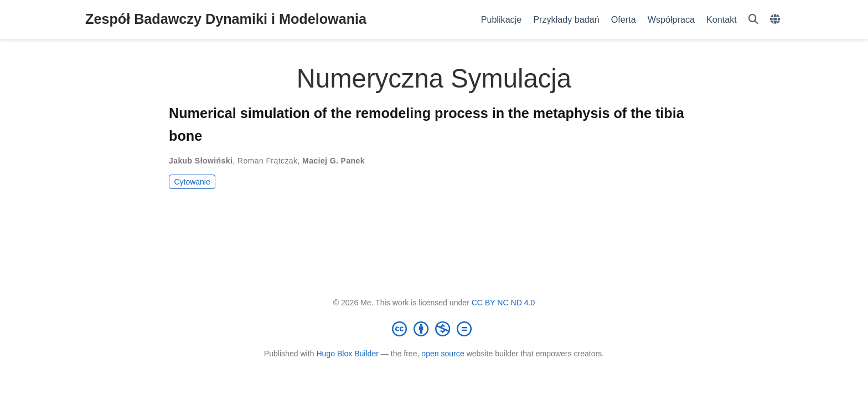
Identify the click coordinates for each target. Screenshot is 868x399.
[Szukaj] (753, 20)
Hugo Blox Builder (347, 354)
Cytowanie (192, 182)
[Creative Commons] (434, 329)
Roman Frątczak (268, 161)
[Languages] (776, 20)
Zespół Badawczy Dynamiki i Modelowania (226, 19)
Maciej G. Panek (334, 161)
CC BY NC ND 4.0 (503, 303)
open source (443, 354)
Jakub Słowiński (201, 161)
